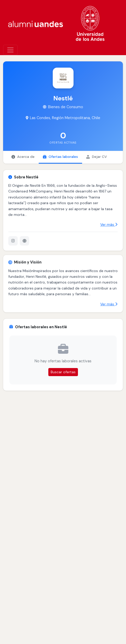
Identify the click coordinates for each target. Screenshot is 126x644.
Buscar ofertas (63, 372)
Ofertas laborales (60, 157)
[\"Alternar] (10, 50)
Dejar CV (97, 157)
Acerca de (23, 157)
